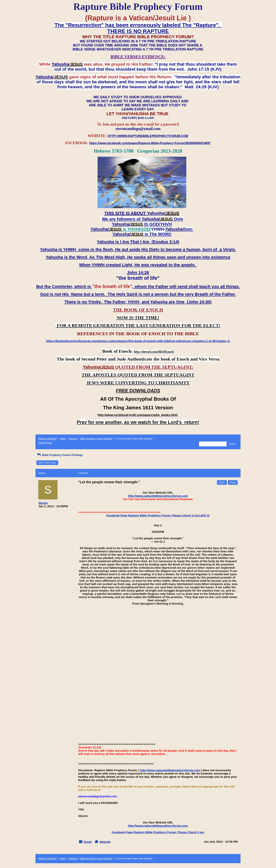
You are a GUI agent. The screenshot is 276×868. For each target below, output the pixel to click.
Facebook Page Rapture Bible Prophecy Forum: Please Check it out (158, 832)
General (73, 439)
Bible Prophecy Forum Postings (96, 439)
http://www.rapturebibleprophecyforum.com (158, 496)
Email (88, 842)
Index (63, 439)
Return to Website (48, 439)
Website (105, 842)
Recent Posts (45, 443)
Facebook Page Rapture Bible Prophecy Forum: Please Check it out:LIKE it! (158, 515)
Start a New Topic (47, 463)
